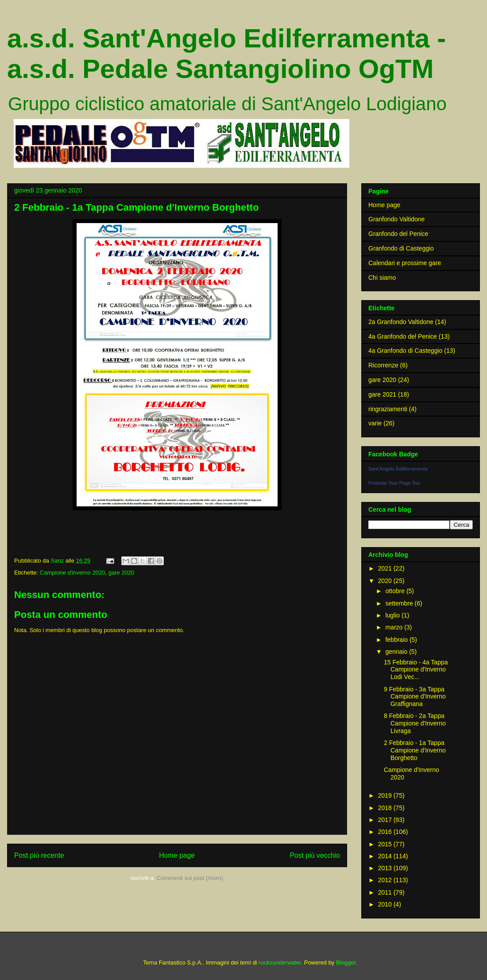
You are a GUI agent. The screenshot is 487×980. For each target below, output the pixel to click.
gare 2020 (122, 573)
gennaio (397, 652)
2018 (386, 808)
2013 (386, 868)
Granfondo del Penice (398, 234)
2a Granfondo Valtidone (401, 322)
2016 (386, 832)
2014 (386, 856)
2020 (386, 581)
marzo (395, 627)
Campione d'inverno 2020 (73, 573)
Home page (177, 855)
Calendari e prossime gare (405, 263)
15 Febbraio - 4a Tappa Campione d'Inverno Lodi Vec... (416, 670)
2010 (386, 904)
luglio (393, 615)
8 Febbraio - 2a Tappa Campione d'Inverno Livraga (415, 723)
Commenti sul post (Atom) (190, 878)
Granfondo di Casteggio (401, 248)
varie (375, 423)
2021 (386, 568)
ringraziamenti (388, 409)
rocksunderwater (280, 963)
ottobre (396, 591)
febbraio (397, 640)
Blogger (346, 963)
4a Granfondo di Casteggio (405, 351)
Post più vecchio (315, 855)
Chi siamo (382, 278)
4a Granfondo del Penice (403, 336)
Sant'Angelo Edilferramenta (398, 469)
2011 (386, 892)
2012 (386, 880)
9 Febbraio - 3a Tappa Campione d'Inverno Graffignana (415, 697)
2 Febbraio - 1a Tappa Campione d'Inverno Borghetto (415, 750)
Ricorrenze (383, 365)
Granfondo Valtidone (396, 219)
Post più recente (39, 855)
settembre (400, 603)
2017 (386, 820)
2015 (386, 844)
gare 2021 (382, 394)
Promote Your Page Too (394, 483)
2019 (386, 795)
